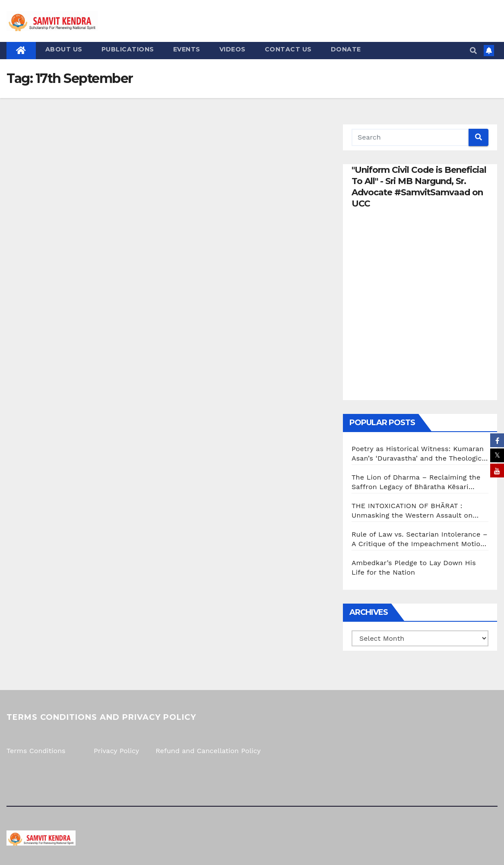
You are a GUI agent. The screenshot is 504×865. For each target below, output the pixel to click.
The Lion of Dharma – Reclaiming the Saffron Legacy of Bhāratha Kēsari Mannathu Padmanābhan (416, 482)
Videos (233, 49)
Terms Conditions (36, 751)
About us (64, 49)
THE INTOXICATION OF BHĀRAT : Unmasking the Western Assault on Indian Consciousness (412, 511)
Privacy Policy (116, 751)
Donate (346, 49)
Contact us (288, 49)
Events (187, 49)
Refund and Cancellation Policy (208, 751)
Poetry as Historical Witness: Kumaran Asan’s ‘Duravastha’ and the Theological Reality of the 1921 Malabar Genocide (420, 454)
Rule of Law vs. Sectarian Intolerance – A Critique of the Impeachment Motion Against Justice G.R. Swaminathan (420, 539)
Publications (128, 49)
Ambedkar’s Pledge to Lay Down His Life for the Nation (414, 568)
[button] (473, 51)
